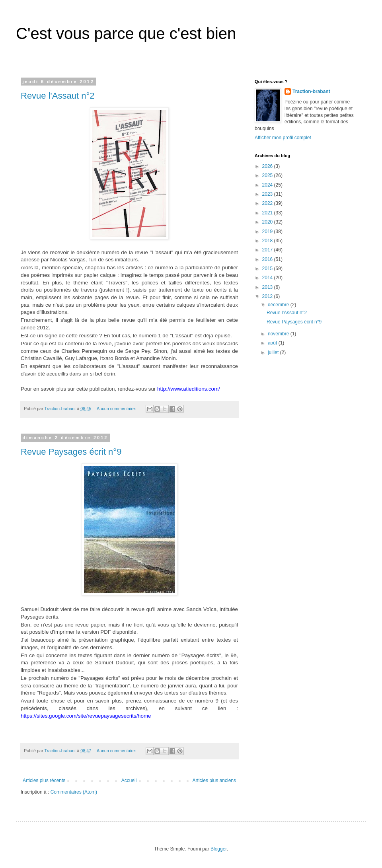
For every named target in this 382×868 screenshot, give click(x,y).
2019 (268, 232)
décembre (279, 305)
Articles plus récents (44, 780)
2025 (268, 175)
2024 (268, 185)
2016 (268, 259)
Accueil (129, 780)
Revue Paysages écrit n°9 (71, 452)
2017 (268, 250)
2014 (268, 278)
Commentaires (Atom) (74, 792)
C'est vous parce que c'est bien (126, 33)
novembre (279, 334)
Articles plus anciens (214, 780)
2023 (268, 194)
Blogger (219, 849)
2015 (268, 269)
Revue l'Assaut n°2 (57, 96)
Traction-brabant (311, 91)
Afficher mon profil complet (283, 138)
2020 (268, 222)
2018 (268, 241)
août (273, 343)
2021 (268, 213)
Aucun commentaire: (117, 409)
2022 (268, 203)
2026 (268, 166)
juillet (274, 352)
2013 (268, 287)
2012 (268, 296)
